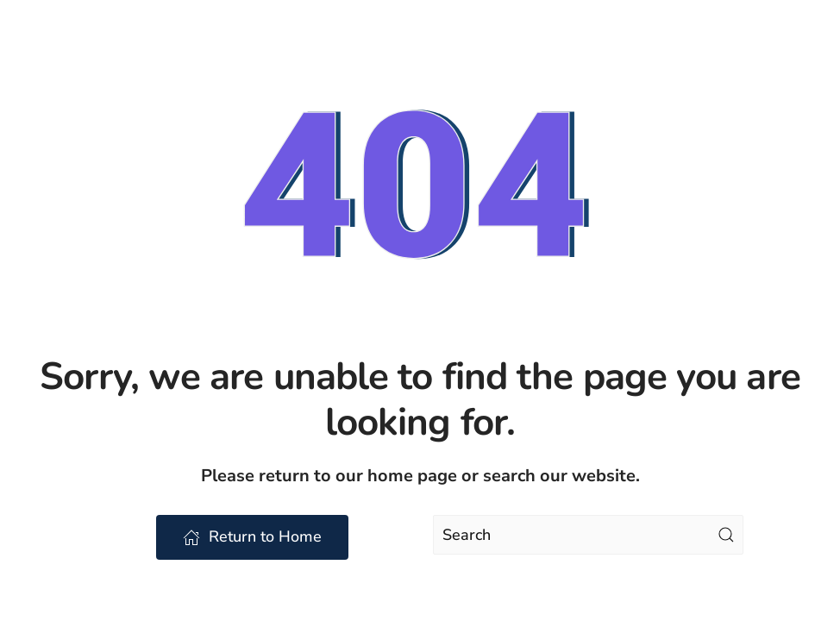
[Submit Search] (726, 535)
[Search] (588, 535)
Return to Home (252, 536)
